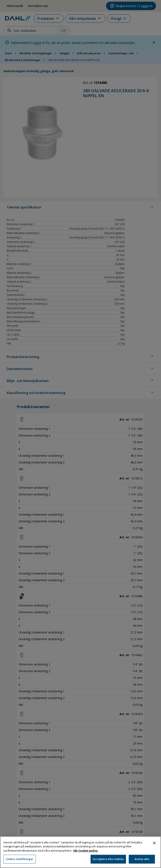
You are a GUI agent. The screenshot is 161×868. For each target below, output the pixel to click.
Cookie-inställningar (20, 859)
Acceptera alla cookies (108, 859)
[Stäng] (154, 843)
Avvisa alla (142, 859)
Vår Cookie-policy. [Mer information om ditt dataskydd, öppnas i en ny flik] (86, 851)
